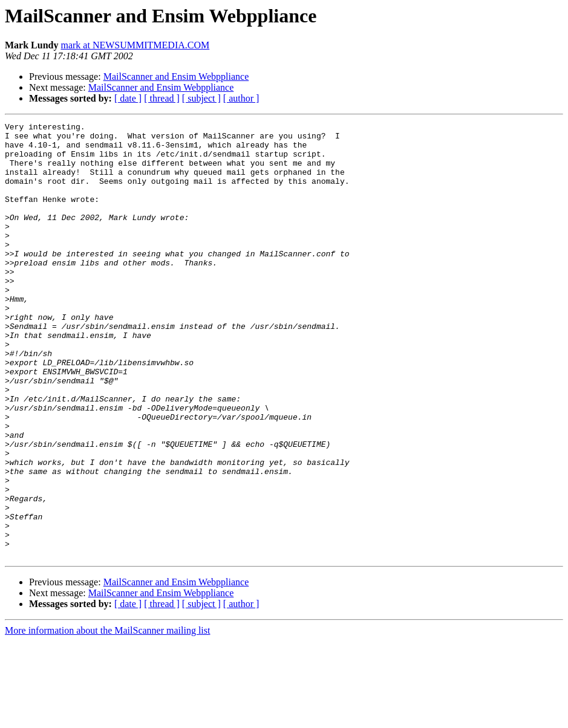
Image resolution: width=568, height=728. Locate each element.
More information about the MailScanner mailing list (107, 717)
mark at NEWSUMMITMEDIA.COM (135, 45)
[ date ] (128, 98)
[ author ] (241, 98)
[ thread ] (162, 98)
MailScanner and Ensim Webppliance (176, 76)
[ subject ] (201, 98)
